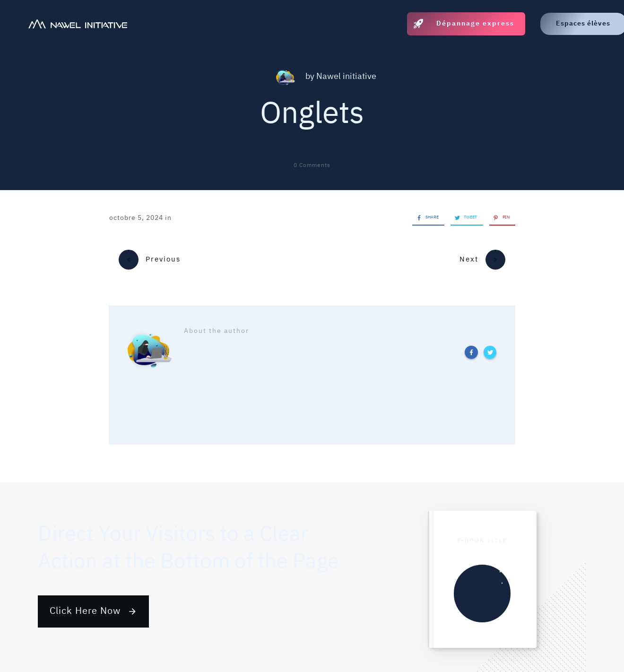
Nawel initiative (346, 77)
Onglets (312, 114)
